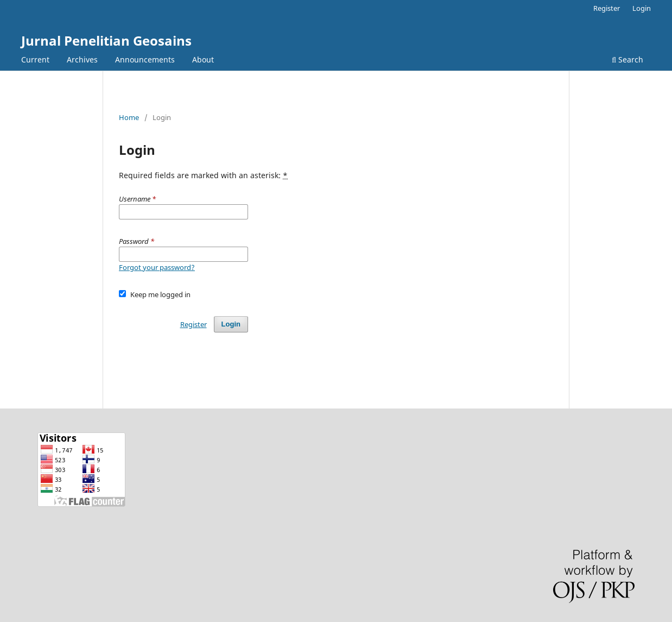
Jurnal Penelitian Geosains (106, 40)
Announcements (145, 59)
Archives (82, 59)
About (203, 59)
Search (627, 59)
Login (642, 8)
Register (607, 8)
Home (129, 117)
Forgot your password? (157, 267)
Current (35, 59)
